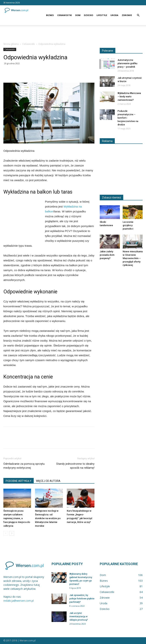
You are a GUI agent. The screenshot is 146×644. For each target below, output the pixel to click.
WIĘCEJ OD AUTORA (48, 481)
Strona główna (11, 44)
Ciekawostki (65, 15)
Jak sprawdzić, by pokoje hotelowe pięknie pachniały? (82, 599)
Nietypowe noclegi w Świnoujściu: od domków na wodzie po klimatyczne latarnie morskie (48, 518)
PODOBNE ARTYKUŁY (19, 481)
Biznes (50, 15)
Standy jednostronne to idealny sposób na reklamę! (75, 466)
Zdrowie (127, 15)
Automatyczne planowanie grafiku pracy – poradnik (127, 63)
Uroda (114, 15)
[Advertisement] (73, 34)
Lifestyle (102, 15)
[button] (138, 15)
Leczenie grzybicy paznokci (128, 225)
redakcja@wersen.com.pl (19, 601)
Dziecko (89, 15)
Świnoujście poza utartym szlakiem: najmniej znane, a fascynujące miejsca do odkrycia (17, 518)
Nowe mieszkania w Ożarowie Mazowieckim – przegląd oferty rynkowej (133, 258)
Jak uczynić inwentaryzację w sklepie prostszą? (79, 617)
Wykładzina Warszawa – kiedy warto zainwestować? (129, 97)
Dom (78, 15)
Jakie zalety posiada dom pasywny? (107, 255)
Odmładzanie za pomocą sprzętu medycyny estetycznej (24, 466)
